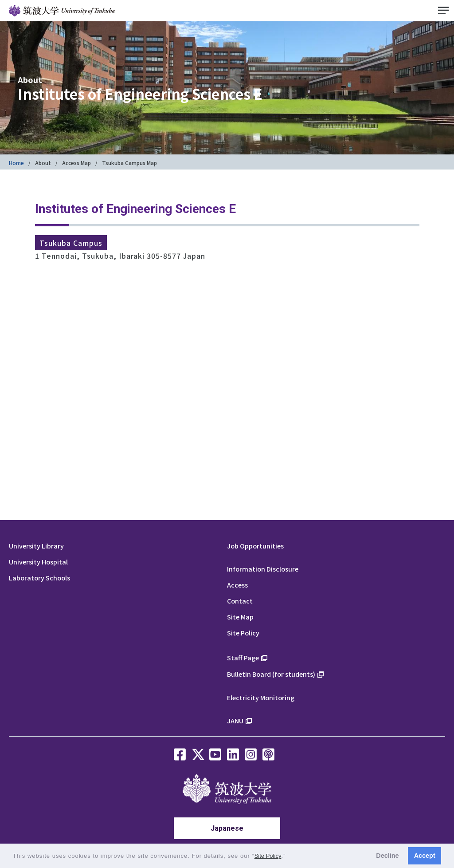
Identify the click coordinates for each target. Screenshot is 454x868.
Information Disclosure (263, 569)
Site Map (240, 617)
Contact (240, 601)
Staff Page (243, 657)
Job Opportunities (255, 546)
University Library (36, 546)
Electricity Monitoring (261, 697)
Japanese (227, 828)
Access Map (76, 163)
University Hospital (38, 562)
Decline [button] (387, 856)
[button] (289, 857)
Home (16, 163)
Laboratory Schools (39, 578)
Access (237, 585)
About (43, 163)
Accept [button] (425, 856)
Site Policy (243, 633)
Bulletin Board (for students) (271, 674)
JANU (235, 720)
